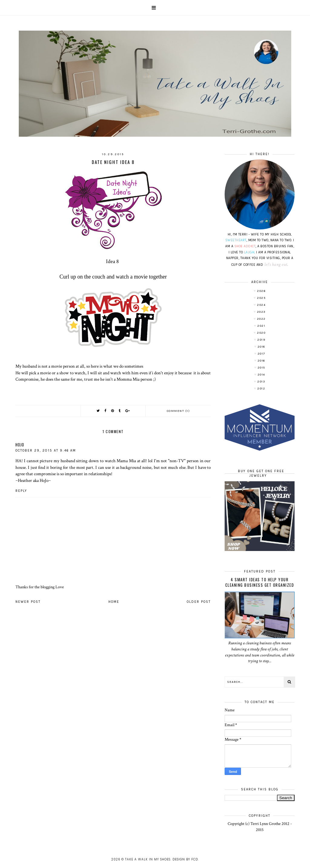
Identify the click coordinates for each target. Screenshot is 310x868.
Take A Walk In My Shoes (148, 859)
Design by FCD (185, 859)
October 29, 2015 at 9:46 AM (46, 451)
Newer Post (28, 602)
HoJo (20, 445)
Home (114, 602)
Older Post (199, 602)
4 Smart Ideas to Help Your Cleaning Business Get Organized (260, 582)
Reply (21, 491)
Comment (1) (178, 411)
